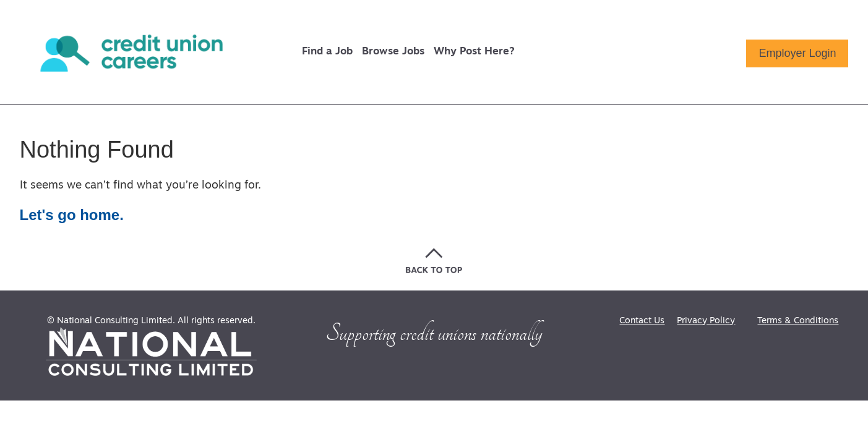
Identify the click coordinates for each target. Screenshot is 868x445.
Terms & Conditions (798, 321)
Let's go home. (72, 215)
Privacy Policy (706, 321)
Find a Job (327, 52)
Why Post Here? (474, 52)
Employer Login (797, 53)
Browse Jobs (393, 52)
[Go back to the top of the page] (434, 261)
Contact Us (642, 321)
